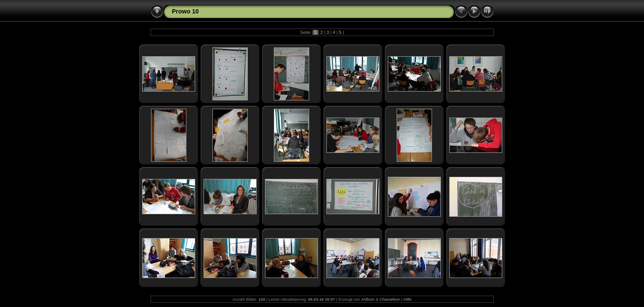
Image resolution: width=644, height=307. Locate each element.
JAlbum (368, 299)
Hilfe (407, 299)
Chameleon (390, 299)
